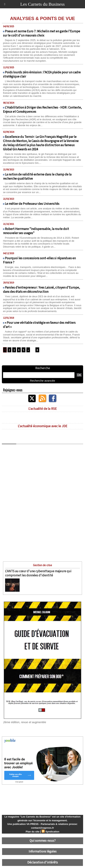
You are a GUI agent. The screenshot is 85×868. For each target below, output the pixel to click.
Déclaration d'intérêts (43, 863)
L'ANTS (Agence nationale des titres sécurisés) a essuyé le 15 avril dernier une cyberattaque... (48, 584)
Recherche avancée (42, 381)
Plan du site (33, 832)
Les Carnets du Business (42, 4)
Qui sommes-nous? (43, 841)
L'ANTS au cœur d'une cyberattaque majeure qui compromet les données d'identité (38, 573)
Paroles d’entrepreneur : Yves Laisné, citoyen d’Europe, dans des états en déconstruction (41, 290)
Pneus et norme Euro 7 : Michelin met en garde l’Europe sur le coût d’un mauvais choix (42, 33)
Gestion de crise (42, 565)
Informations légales (43, 852)
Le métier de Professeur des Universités (32, 204)
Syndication (52, 832)
